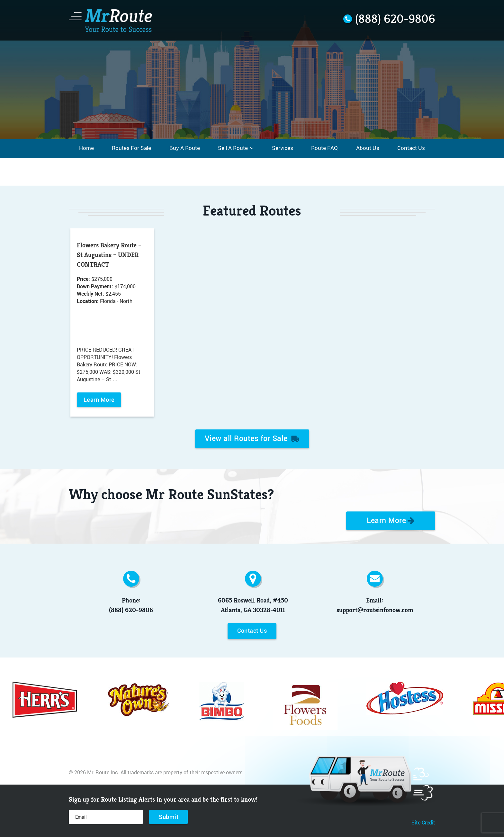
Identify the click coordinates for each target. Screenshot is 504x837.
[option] (112, 324)
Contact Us (252, 630)
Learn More (99, 400)
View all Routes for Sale (252, 438)
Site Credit (423, 822)
